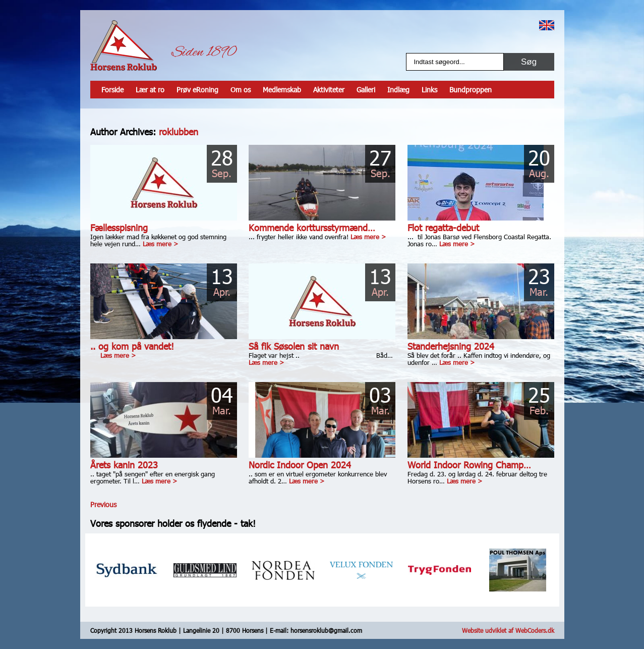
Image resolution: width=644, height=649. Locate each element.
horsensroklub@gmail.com (326, 630)
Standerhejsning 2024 (451, 346)
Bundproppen (471, 90)
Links (429, 90)
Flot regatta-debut (443, 227)
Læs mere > (160, 244)
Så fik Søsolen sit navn (294, 346)
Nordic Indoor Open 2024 (300, 465)
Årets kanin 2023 (124, 465)
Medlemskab (282, 90)
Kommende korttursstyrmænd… (312, 227)
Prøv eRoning (197, 90)
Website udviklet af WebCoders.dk (508, 630)
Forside (112, 90)
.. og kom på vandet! (132, 346)
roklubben (179, 131)
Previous (103, 504)
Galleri (366, 90)
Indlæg (398, 90)
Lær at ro (150, 90)
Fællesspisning (119, 227)
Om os (241, 90)
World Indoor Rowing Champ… (469, 465)
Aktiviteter (329, 90)
